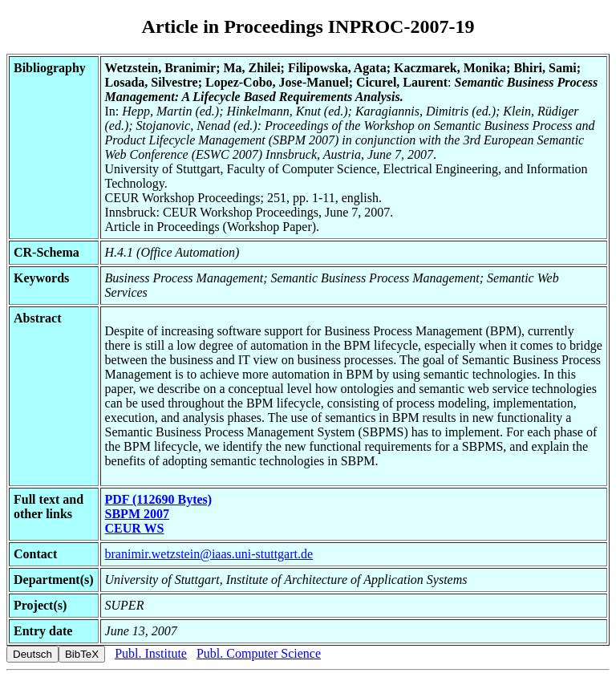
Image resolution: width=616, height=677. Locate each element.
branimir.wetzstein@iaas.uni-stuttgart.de (209, 554)
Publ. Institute (151, 653)
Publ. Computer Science (259, 653)
